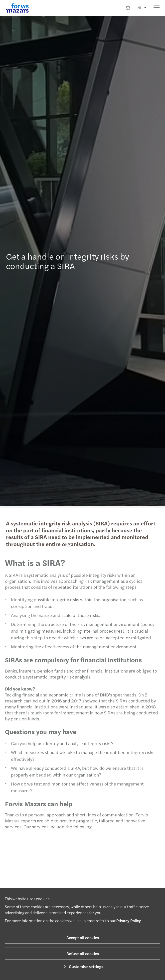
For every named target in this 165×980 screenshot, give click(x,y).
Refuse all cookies (83, 953)
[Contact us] (128, 8)
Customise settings (82, 966)
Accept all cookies (83, 937)
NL (140, 8)
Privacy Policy (129, 921)
